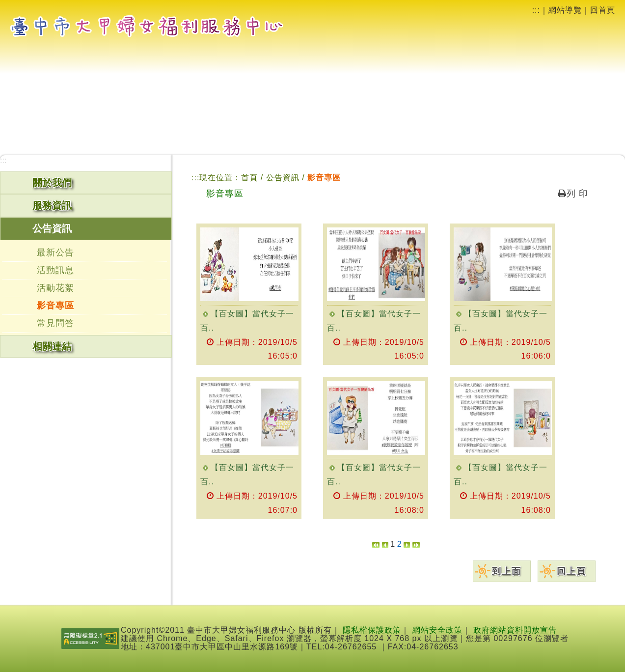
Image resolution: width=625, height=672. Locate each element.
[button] (376, 544)
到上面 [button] (507, 571)
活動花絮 (55, 288)
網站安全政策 (437, 630)
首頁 (249, 178)
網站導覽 (565, 10)
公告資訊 (284, 178)
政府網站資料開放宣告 (515, 630)
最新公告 (55, 252)
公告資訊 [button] (52, 228)
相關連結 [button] (52, 346)
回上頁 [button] (571, 571)
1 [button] (393, 544)
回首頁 (603, 10)
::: (536, 10)
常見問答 (55, 323)
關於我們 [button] (52, 183)
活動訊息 (55, 270)
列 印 (573, 194)
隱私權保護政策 (372, 630)
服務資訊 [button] (52, 205)
